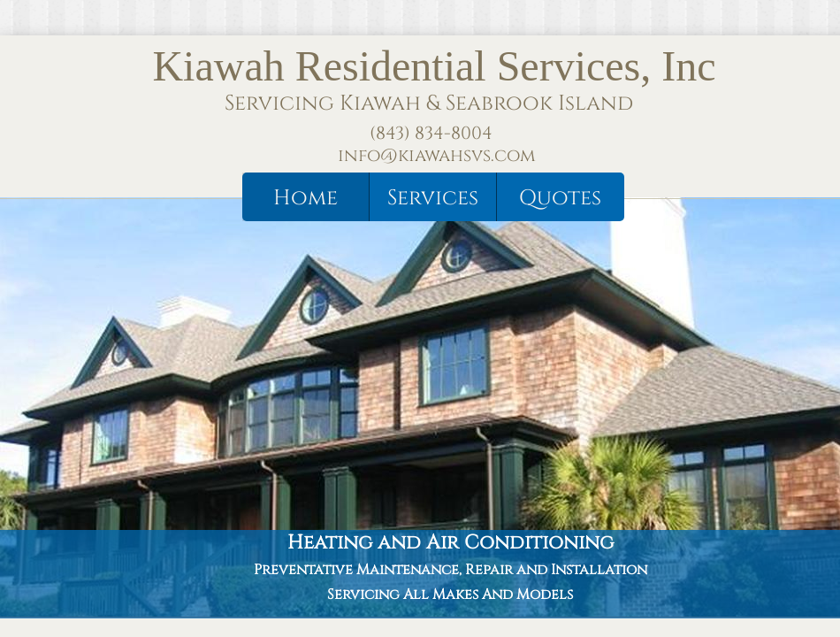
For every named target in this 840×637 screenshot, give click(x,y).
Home (305, 198)
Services (433, 198)
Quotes (560, 198)
